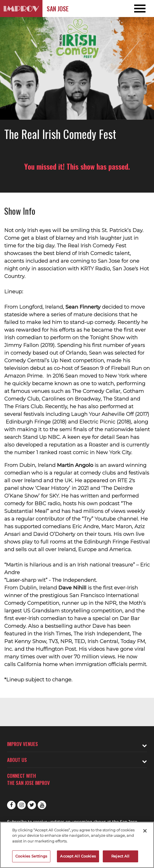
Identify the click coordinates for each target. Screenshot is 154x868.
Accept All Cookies (78, 856)
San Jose (58, 9)
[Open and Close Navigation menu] (139, 9)
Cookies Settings (31, 856)
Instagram (22, 805)
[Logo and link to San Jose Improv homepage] (21, 9)
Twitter (32, 805)
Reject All (120, 856)
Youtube (42, 805)
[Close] (145, 831)
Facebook (11, 805)
